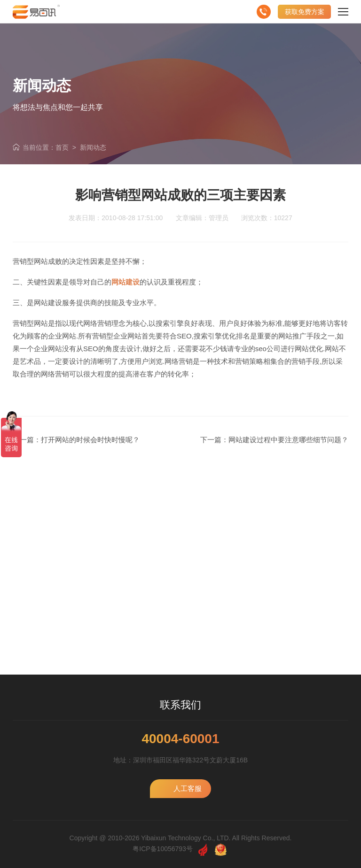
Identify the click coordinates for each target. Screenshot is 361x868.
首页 (62, 147)
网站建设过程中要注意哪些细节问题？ (288, 440)
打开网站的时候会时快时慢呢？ (90, 440)
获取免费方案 (305, 12)
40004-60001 (180, 739)
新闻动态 (93, 147)
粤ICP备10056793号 (163, 849)
